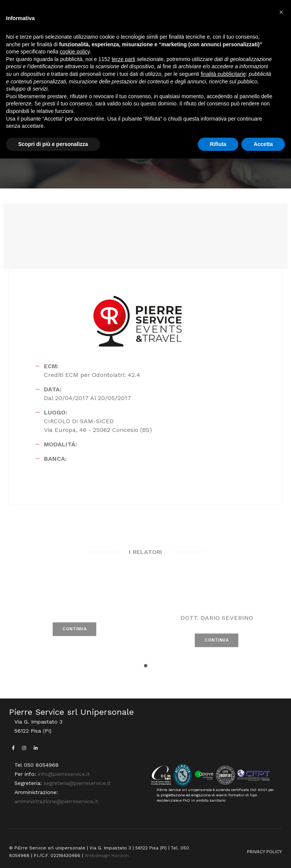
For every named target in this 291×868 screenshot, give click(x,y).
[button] (146, 666)
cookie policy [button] (75, 52)
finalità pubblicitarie (223, 74)
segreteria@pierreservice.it (77, 783)
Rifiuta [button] (218, 144)
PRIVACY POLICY (264, 852)
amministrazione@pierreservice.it (56, 801)
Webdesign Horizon (107, 855)
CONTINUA (74, 639)
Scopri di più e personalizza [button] (53, 144)
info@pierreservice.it (64, 774)
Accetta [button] (263, 144)
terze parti (124, 59)
